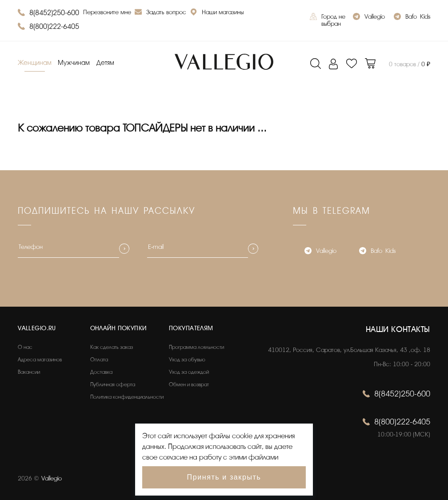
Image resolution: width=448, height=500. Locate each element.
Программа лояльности (196, 347)
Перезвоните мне (107, 12)
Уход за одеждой (189, 372)
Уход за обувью (187, 360)
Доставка (101, 372)
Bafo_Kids (412, 18)
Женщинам (35, 63)
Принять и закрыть (224, 477)
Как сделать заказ (112, 347)
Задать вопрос (160, 13)
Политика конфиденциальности (127, 397)
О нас (25, 347)
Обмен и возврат (189, 384)
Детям (105, 63)
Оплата (99, 360)
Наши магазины (217, 13)
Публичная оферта (113, 384)
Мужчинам (74, 63)
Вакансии (29, 372)
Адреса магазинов (40, 360)
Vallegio (369, 18)
